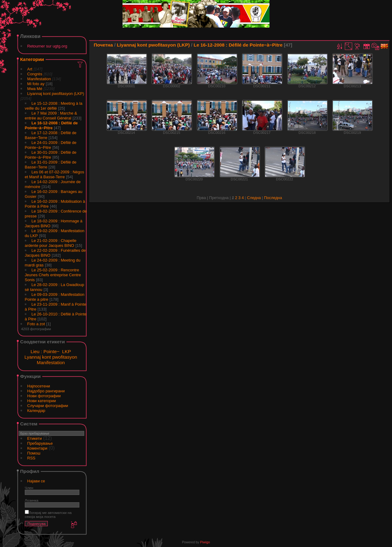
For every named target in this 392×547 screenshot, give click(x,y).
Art (30, 69)
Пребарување (40, 443)
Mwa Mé (35, 89)
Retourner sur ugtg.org (47, 46)
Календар (36, 411)
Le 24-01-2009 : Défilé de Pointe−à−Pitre (51, 145)
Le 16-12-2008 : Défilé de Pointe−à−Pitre (51, 125)
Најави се (36, 481)
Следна (254, 198)
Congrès (35, 74)
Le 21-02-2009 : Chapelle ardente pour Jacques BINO (51, 243)
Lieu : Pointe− (45, 351)
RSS (31, 458)
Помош (34, 453)
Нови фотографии (44, 396)
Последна (273, 198)
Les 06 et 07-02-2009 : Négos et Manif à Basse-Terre (55, 174)
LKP (67, 351)
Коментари (37, 448)
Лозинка (32, 500)
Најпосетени (39, 386)
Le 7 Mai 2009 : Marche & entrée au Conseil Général (51, 116)
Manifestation (39, 79)
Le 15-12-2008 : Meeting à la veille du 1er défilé (54, 106)
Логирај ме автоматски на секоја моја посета (48, 515)
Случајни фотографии (48, 406)
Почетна (103, 45)
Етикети (35, 438)
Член (29, 488)
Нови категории (42, 401)
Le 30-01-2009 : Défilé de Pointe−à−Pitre (51, 155)
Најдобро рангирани (46, 391)
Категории (32, 59)
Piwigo (205, 542)
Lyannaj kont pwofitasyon (51, 357)
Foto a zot (36, 324)
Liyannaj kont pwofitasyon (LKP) (56, 94)
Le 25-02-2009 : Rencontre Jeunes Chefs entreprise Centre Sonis (53, 275)
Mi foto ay (36, 84)
